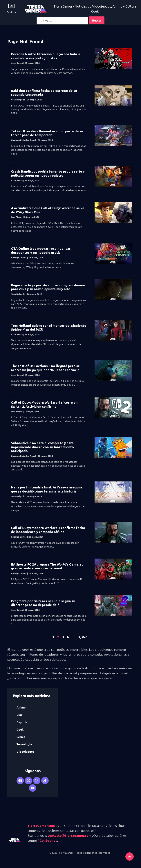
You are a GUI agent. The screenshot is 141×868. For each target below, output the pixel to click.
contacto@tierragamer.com (69, 835)
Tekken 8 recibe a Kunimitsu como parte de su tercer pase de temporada (47, 133)
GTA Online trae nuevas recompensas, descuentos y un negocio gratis (41, 250)
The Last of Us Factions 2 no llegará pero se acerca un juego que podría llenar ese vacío (45, 368)
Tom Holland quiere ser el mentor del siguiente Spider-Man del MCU (49, 327)
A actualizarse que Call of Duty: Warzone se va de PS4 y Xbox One (48, 210)
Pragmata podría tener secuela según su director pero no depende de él (43, 603)
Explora (11, 12)
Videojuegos (25, 751)
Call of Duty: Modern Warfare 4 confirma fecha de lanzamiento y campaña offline (48, 530)
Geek (20, 729)
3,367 (82, 637)
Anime (21, 707)
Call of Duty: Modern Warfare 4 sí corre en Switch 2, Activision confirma (44, 404)
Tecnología (24, 744)
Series (21, 737)
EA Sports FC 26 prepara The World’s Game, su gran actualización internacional (47, 566)
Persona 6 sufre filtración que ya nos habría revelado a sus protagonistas (46, 56)
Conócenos (48, 840)
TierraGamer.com (41, 825)
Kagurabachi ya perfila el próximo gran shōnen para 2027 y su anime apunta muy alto (48, 287)
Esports (22, 722)
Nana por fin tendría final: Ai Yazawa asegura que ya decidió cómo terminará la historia (47, 489)
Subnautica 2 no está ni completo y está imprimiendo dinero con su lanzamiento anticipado (42, 447)
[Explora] (11, 6)
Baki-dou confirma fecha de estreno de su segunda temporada (44, 92)
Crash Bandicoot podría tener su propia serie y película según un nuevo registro (48, 173)
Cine (20, 715)
